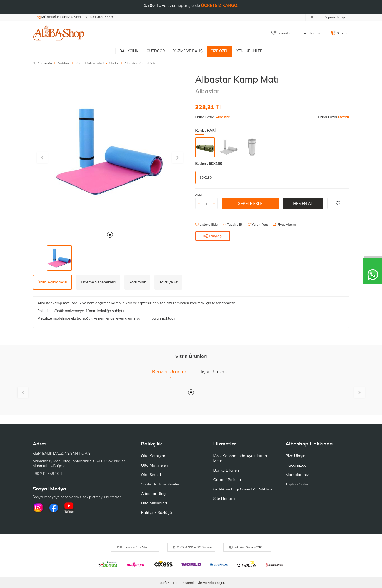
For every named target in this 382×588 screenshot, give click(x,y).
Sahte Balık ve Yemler (160, 484)
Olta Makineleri (155, 465)
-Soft (162, 583)
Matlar (114, 63)
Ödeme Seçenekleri (98, 282)
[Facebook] (54, 508)
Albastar (207, 91)
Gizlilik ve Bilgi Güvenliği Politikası (244, 489)
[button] (110, 235)
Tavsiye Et (232, 224)
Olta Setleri (151, 475)
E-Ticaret (175, 583)
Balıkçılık (129, 51)
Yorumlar (137, 282)
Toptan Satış (297, 484)
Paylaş (213, 236)
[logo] (59, 33)
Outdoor (156, 51)
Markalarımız (297, 475)
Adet (199, 195)
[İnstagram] (38, 508)
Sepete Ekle (250, 203)
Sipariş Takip (335, 17)
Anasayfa (43, 63)
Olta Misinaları (154, 503)
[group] (110, 151)
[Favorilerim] (283, 33)
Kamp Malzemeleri (89, 63)
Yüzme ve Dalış (188, 51)
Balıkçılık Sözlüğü (157, 512)
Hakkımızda (296, 465)
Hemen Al (303, 203)
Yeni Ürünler (249, 51)
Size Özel (220, 51)
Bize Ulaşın (296, 456)
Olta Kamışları (154, 456)
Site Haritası (224, 499)
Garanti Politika (227, 480)
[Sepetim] (340, 33)
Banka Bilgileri (226, 470)
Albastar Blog (153, 494)
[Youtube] (69, 508)
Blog (313, 17)
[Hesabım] (313, 33)
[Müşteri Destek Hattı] (75, 17)
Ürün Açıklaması (52, 282)
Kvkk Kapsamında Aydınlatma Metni (240, 458)
